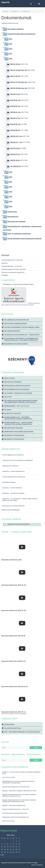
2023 (11, 192)
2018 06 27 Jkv (15, 118)
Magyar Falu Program (13, 382)
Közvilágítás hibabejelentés (15, 324)
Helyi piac (8, 397)
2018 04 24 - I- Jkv (16, 142)
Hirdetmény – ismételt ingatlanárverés (13, 471)
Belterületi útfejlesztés (14, 439)
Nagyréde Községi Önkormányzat (18, 524)
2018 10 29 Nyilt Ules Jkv (19, 88)
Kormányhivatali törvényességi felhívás (13, 813)
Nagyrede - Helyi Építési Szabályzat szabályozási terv (17, 791)
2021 (11, 182)
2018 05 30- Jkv (15, 124)
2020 (11, 177)
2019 (11, 172)
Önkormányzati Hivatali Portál (16, 344)
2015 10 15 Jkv (7, 777)
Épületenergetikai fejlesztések (17, 389)
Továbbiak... (5, 275)
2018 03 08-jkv (15, 160)
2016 (11, 49)
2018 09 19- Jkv (15, 100)
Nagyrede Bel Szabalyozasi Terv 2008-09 (14, 787)
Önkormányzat (15, 11)
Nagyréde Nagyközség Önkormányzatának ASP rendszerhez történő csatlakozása (21, 401)
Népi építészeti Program (14, 428)
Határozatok (9, 724)
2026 (11, 207)
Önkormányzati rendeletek (16, 222)
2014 (11, 39)
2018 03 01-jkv (15, 148)
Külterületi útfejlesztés (14, 435)
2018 (11, 59)
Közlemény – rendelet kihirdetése (12, 488)
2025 (11, 202)
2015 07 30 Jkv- (7, 821)
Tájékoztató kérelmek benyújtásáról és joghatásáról (17, 460)
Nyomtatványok (13, 217)
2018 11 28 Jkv (15, 76)
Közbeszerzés (12, 212)
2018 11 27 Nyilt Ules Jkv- (19, 82)
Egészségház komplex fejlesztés (17, 386)
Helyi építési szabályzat (15, 29)
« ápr (2, 855)
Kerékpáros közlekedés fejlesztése (19, 432)
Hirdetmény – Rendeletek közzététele (13, 493)
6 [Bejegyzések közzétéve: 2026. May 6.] (8, 844)
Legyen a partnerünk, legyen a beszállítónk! (22, 327)
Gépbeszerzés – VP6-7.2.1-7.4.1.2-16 (17, 406)
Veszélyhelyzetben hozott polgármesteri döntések (24, 239)
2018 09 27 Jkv (15, 94)
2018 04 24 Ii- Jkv (16, 136)
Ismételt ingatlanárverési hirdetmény (13, 455)
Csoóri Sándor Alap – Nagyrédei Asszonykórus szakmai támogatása (18, 418)
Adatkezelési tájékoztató (37, 865)
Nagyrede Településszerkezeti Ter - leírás (14, 809)
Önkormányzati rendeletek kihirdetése (13, 506)
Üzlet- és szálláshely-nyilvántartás (19, 234)
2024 (11, 197)
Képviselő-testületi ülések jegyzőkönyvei (21, 34)
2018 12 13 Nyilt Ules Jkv (19, 70)
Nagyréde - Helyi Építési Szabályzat (12, 805)
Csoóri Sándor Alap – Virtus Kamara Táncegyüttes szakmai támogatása (18, 423)
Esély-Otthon (9, 378)
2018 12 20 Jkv (15, 64)
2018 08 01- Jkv (15, 112)
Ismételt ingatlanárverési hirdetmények (14, 477)
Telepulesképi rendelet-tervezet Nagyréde (14, 817)
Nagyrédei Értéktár (12, 331)
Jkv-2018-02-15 (15, 166)
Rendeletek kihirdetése (9, 482)
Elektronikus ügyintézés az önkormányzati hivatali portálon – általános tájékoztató (21, 339)
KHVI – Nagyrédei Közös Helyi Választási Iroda (22, 732)
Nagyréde (5, 2)
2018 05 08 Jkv (15, 130)
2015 (11, 44)
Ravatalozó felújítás (13, 413)
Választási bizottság (13, 728)
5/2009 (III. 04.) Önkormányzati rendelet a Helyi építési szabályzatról (21, 772)
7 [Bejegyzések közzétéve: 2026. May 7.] (11, 844)
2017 (11, 54)
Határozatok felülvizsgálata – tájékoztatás (22, 335)
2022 (11, 187)
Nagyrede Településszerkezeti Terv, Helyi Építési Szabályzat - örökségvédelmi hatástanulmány (19, 801)
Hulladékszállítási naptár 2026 (16, 320)
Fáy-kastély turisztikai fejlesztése (18, 393)
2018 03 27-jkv (15, 154)
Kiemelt (5, 255)
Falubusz (8, 410)
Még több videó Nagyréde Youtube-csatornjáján (14, 714)
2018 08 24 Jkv (15, 106)
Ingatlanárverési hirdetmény (11, 466)
